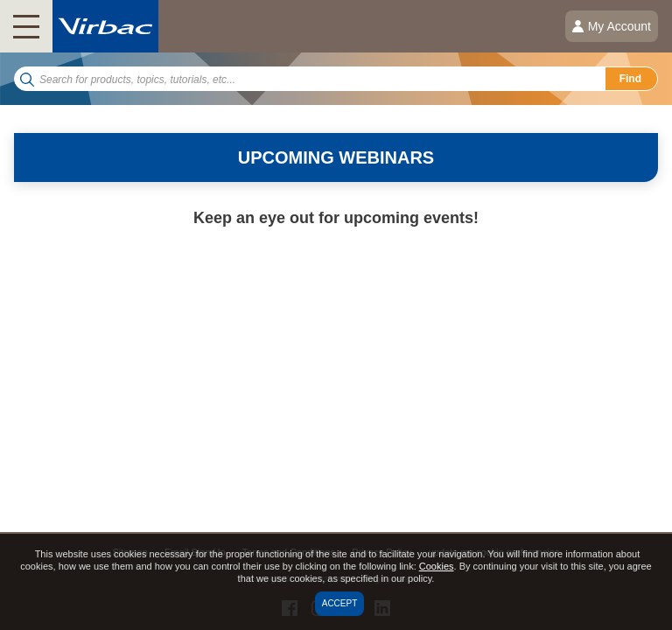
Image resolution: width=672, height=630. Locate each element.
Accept (340, 603)
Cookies (437, 566)
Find (630, 79)
